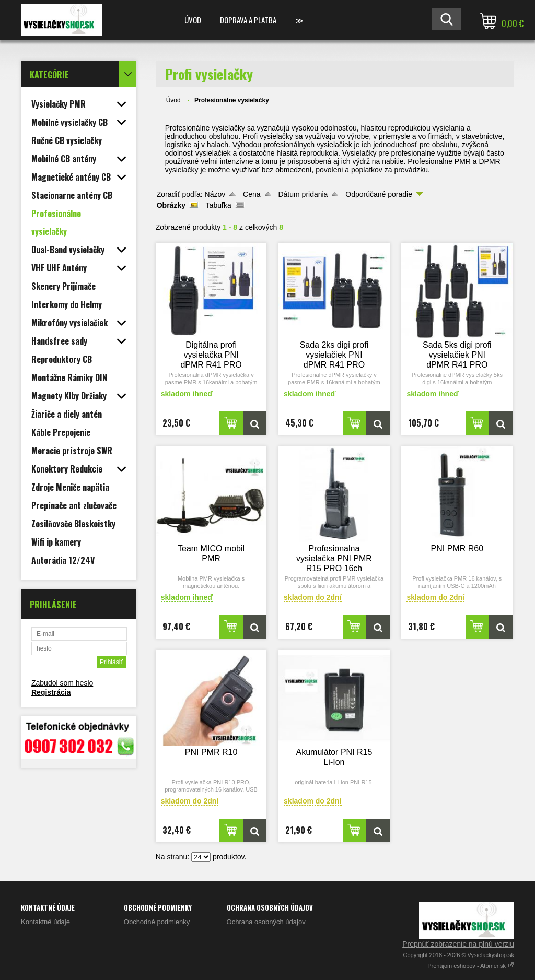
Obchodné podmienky (157, 922)
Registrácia (51, 692)
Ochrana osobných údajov (266, 922)
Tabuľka (219, 205)
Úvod (193, 20)
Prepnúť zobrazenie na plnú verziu (458, 944)
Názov (215, 194)
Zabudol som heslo (62, 683)
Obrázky (171, 205)
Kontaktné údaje (45, 922)
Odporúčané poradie (379, 194)
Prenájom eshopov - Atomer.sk (471, 966)
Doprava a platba (248, 20)
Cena (252, 194)
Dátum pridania (303, 194)
